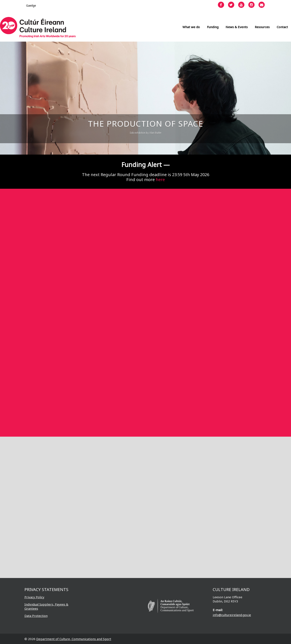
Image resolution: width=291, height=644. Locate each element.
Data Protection (36, 616)
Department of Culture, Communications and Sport (74, 639)
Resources (262, 27)
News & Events (237, 27)
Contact (282, 27)
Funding (213, 27)
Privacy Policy (34, 597)
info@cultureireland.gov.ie (232, 615)
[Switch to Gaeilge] (31, 5)
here (160, 180)
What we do (191, 27)
